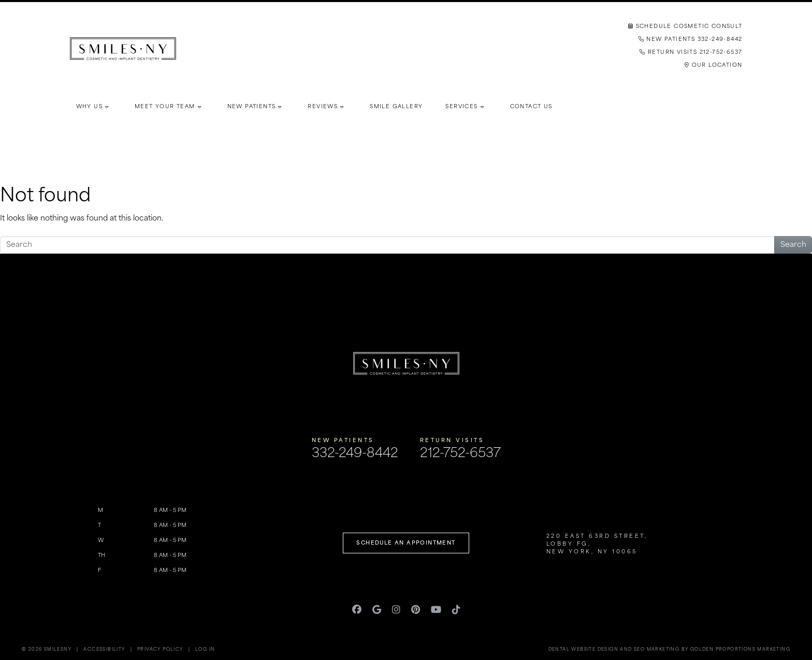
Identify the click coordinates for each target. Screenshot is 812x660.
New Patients (252, 107)
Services (461, 107)
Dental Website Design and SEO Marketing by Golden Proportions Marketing (669, 650)
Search (793, 245)
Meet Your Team (165, 107)
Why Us (89, 107)
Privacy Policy (160, 650)
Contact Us (531, 107)
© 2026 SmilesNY (47, 650)
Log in (205, 650)
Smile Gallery (396, 107)
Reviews (323, 107)
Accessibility (104, 650)
